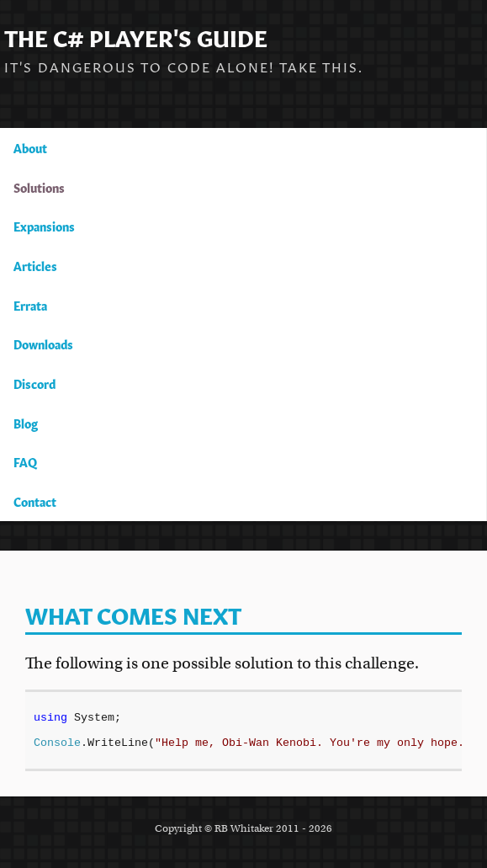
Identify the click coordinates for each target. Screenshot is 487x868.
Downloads (43, 343)
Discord (34, 383)
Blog (26, 423)
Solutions (39, 187)
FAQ (25, 461)
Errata (30, 305)
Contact (35, 501)
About (30, 147)
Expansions (44, 226)
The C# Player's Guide (136, 36)
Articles (35, 265)
